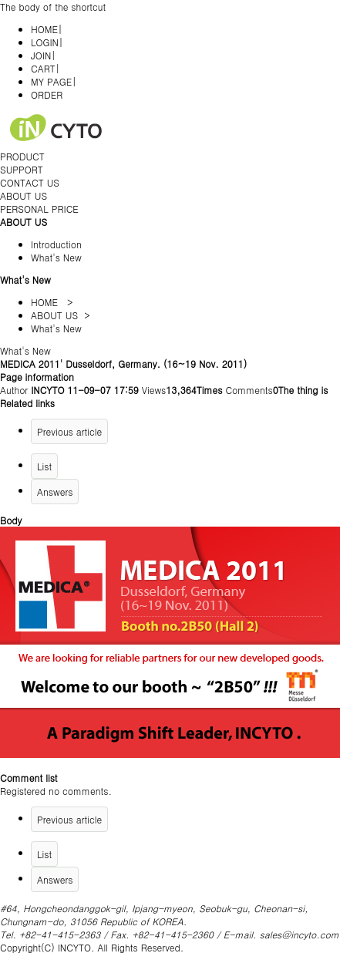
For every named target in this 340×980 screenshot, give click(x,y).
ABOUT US (24, 195)
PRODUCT (22, 156)
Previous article (69, 431)
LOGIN (45, 42)
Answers (55, 492)
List (44, 466)
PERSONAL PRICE (39, 209)
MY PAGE (51, 81)
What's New (56, 257)
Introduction (56, 244)
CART (43, 68)
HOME (44, 29)
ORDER (47, 94)
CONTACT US (30, 182)
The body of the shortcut (53, 7)
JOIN (41, 55)
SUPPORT (22, 169)
